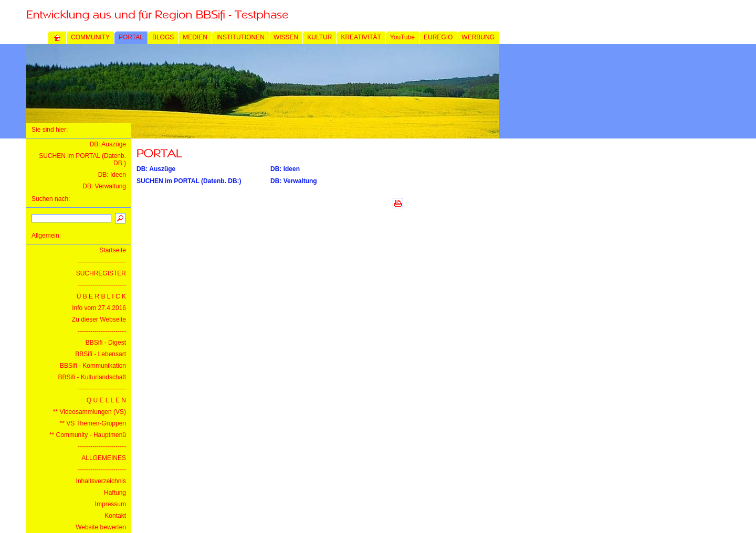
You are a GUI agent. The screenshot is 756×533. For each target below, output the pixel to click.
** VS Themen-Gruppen (93, 423)
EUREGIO (438, 37)
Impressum (111, 504)
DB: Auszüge (108, 144)
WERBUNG (478, 37)
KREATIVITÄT (361, 37)
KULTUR (319, 37)
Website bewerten (101, 527)
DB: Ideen (112, 175)
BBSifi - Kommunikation (93, 366)
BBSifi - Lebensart (101, 354)
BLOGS (163, 37)
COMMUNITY (90, 37)
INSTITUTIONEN (240, 37)
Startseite (113, 250)
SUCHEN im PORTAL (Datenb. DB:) (189, 181)
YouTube (402, 37)
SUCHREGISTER (101, 273)
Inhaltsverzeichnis (101, 481)
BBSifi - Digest (106, 343)
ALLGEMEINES (104, 458)
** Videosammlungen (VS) (90, 412)
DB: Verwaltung (104, 186)
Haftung (115, 493)
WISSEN (286, 37)
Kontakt (115, 516)
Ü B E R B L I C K (101, 296)
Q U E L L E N (106, 400)
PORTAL (131, 37)
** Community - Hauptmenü (88, 435)
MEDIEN (195, 37)
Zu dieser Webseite (99, 319)
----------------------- (102, 262)
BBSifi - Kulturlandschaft (92, 377)
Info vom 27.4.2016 (99, 308)
